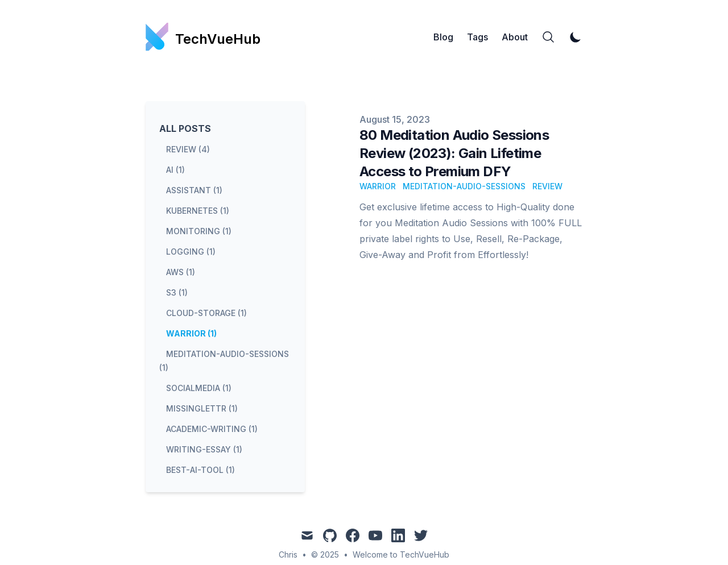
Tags (477, 37)
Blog (443, 37)
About (515, 37)
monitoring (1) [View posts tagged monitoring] (199, 231)
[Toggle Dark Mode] (576, 37)
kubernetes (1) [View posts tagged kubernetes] (198, 211)
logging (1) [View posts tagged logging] (191, 252)
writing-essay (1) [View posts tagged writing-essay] (204, 449)
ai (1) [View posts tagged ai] (175, 170)
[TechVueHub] (203, 37)
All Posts (185, 128)
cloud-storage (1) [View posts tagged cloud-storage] (206, 313)
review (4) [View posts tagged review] (188, 149)
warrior (378, 186)
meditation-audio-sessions (464, 186)
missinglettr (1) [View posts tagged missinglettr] (202, 408)
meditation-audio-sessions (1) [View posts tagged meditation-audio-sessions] (224, 361)
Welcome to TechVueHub (401, 554)
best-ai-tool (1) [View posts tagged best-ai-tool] (200, 470)
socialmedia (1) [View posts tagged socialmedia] (199, 388)
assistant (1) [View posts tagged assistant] (194, 190)
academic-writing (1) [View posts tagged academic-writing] (212, 429)
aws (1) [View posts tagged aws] (181, 272)
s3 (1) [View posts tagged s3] (177, 292)
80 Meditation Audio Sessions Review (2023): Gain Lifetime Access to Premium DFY (454, 153)
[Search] (548, 37)
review (547, 186)
